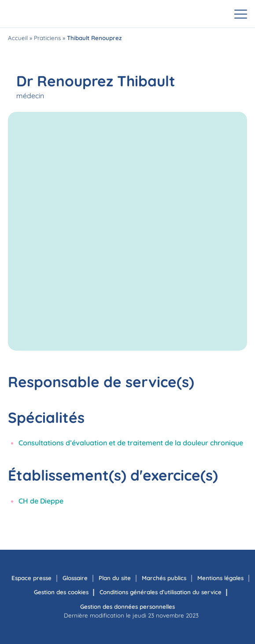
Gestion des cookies (61, 592)
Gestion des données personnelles (127, 607)
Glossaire (75, 578)
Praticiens (47, 38)
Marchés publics (164, 578)
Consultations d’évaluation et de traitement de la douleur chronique (131, 443)
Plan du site (115, 578)
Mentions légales (220, 578)
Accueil (18, 38)
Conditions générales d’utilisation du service (161, 592)
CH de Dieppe (41, 501)
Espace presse (31, 578)
